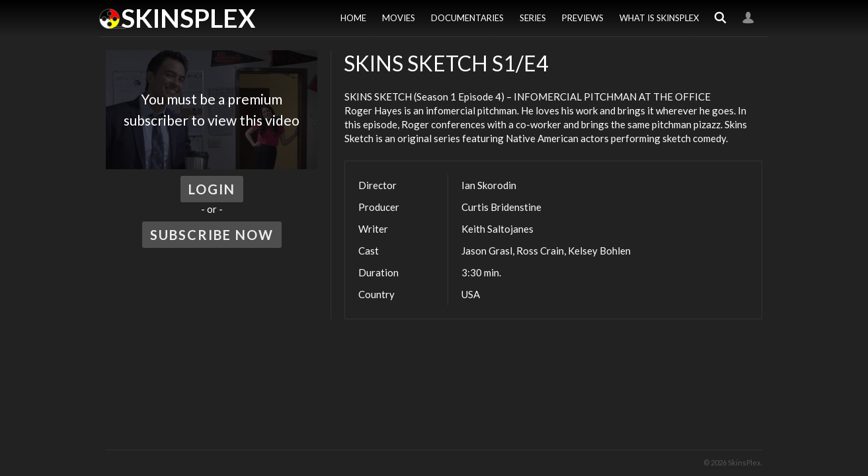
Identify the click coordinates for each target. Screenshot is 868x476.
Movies (399, 18)
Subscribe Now (212, 235)
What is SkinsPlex (659, 18)
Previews (583, 18)
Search (721, 18)
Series (533, 18)
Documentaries (467, 18)
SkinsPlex (188, 18)
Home (353, 18)
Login (748, 18)
